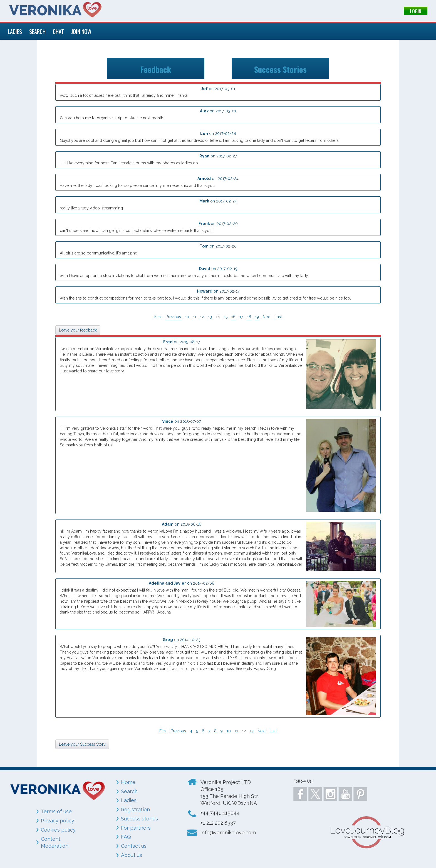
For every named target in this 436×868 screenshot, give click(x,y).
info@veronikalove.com (228, 833)
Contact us (134, 846)
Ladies (129, 800)
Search (129, 791)
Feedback (156, 68)
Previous (173, 317)
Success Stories (280, 68)
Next (267, 317)
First (158, 317)
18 (249, 317)
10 (187, 317)
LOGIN (416, 11)
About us (132, 855)
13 (210, 317)
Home (128, 782)
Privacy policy (58, 821)
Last (278, 317)
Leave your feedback (78, 330)
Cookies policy (58, 830)
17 (241, 317)
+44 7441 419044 (220, 813)
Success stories (139, 819)
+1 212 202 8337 (218, 823)
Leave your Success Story (82, 744)
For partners (136, 828)
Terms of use (56, 811)
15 (226, 317)
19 (257, 317)
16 (233, 317)
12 (202, 317)
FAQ (126, 837)
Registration (135, 809)
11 (195, 317)
